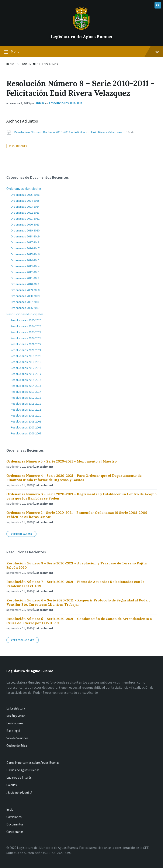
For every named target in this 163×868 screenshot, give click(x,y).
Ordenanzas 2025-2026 (25, 195)
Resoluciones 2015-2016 (26, 380)
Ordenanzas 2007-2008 (25, 302)
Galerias (12, 785)
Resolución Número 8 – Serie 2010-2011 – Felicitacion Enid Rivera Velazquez (68, 132)
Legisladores (15, 723)
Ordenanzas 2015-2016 (25, 254)
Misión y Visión (16, 716)
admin (40, 103)
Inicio (10, 64)
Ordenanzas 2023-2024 (25, 207)
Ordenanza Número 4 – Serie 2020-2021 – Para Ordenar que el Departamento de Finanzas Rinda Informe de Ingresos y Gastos (74, 478)
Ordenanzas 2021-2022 (25, 218)
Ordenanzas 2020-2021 (25, 224)
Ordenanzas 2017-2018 (25, 242)
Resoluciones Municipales (25, 314)
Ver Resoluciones (23, 640)
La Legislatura (16, 708)
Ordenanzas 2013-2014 (25, 266)
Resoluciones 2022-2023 (26, 338)
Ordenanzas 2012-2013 (25, 272)
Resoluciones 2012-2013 (26, 398)
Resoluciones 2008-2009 (26, 421)
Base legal (13, 731)
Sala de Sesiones (17, 738)
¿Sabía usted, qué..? (19, 792)
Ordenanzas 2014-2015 (25, 260)
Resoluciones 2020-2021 (26, 350)
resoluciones (18, 146)
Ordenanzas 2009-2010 (25, 290)
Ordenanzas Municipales (24, 188)
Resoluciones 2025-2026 (26, 320)
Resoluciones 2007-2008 (26, 427)
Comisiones (14, 817)
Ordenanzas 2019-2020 (25, 230)
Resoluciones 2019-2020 (26, 356)
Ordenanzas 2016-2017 (25, 248)
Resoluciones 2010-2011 (65, 103)
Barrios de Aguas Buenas (23, 770)
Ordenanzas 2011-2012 (25, 278)
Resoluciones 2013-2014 (26, 392)
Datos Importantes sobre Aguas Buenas (33, 763)
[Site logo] (81, 29)
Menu (81, 52)
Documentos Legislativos (40, 64)
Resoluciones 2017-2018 (26, 368)
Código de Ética (17, 746)
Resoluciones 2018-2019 (26, 362)
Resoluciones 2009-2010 (26, 415)
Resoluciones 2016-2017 (26, 374)
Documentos (15, 824)
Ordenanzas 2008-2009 (25, 296)
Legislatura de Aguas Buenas (81, 36)
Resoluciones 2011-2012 (26, 404)
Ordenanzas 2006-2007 (25, 308)
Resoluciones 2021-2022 (26, 344)
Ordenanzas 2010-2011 (25, 284)
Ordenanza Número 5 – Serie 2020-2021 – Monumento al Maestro (62, 461)
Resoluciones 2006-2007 (26, 433)
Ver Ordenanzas (21, 534)
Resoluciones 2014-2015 (26, 386)
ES (158, 5)
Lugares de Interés (19, 777)
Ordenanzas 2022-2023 (25, 213)
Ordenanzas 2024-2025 (25, 201)
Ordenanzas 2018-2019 (25, 236)
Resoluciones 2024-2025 (26, 326)
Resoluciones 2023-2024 (26, 332)
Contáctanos (15, 832)
